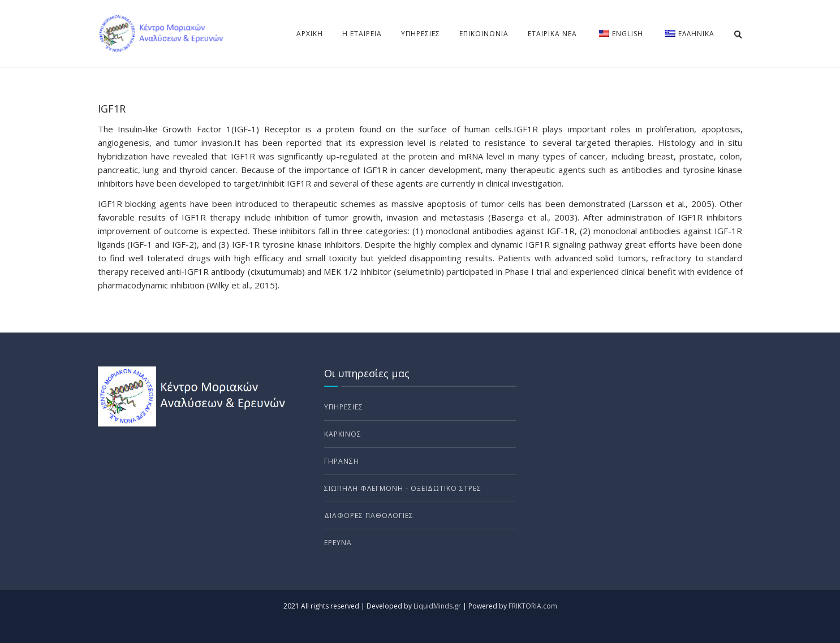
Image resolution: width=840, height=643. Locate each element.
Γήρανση (342, 461)
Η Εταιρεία (362, 34)
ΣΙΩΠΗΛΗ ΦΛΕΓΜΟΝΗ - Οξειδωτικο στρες (403, 488)
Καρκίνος (343, 434)
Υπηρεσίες (421, 34)
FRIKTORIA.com (533, 606)
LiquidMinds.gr (437, 606)
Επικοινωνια (484, 34)
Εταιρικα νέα (552, 34)
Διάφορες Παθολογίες (369, 515)
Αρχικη (310, 34)
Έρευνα (338, 543)
